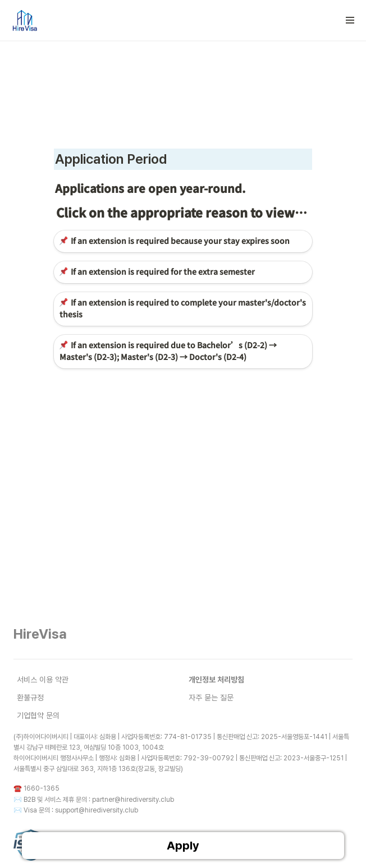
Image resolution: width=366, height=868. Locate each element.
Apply (183, 846)
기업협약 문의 (38, 715)
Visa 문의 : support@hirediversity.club (81, 810)
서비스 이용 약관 (43, 680)
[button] (350, 20)
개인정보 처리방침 (216, 680)
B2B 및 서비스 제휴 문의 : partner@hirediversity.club (99, 800)
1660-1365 (42, 788)
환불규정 (30, 698)
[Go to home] (24, 20)
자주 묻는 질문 (211, 698)
